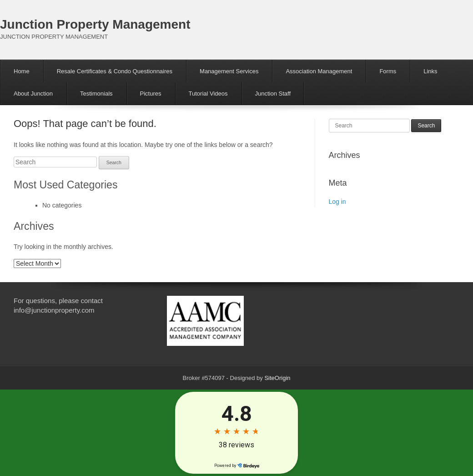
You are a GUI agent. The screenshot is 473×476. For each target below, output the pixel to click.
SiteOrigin (277, 378)
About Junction (33, 94)
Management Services (229, 71)
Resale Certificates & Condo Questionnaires (115, 71)
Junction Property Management (95, 24)
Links (430, 71)
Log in (337, 202)
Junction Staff (273, 94)
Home (22, 71)
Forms (388, 71)
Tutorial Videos (208, 94)
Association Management (319, 71)
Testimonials (96, 94)
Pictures (151, 94)
